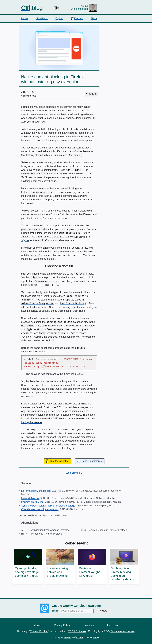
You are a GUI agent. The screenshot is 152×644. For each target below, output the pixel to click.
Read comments (92, 461)
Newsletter (42, 18)
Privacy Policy (62, 625)
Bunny (96, 637)
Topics (59, 18)
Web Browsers (74, 473)
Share (92, 94)
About (94, 18)
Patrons (79, 18)
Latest (25, 18)
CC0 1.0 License (77, 631)
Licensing (112, 625)
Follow (103, 611)
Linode (79, 637)
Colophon (89, 625)
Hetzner (67, 637)
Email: (73, 611)
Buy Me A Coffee (59, 461)
